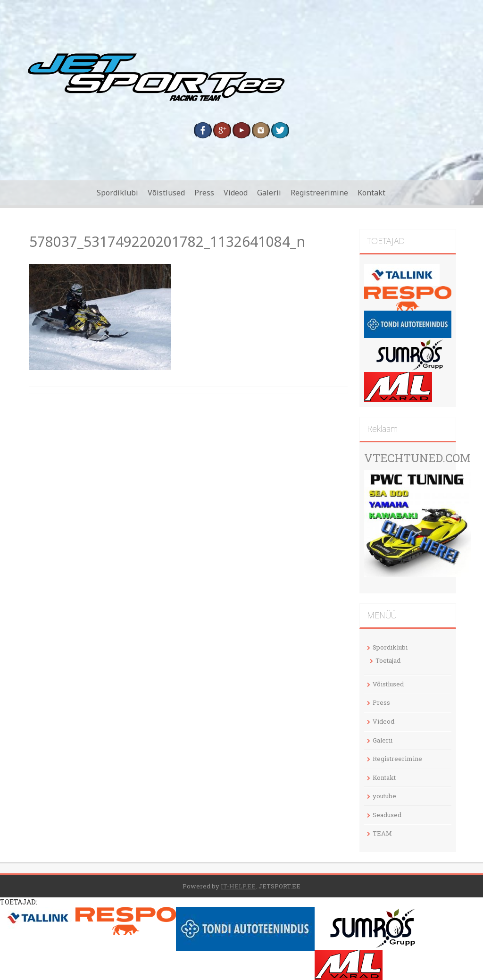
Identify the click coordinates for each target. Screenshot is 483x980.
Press (204, 193)
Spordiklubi (117, 193)
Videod (236, 193)
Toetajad (388, 660)
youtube (384, 796)
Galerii (269, 193)
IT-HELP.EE (238, 886)
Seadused (387, 815)
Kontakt (371, 193)
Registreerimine (319, 193)
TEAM (382, 833)
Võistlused (166, 193)
